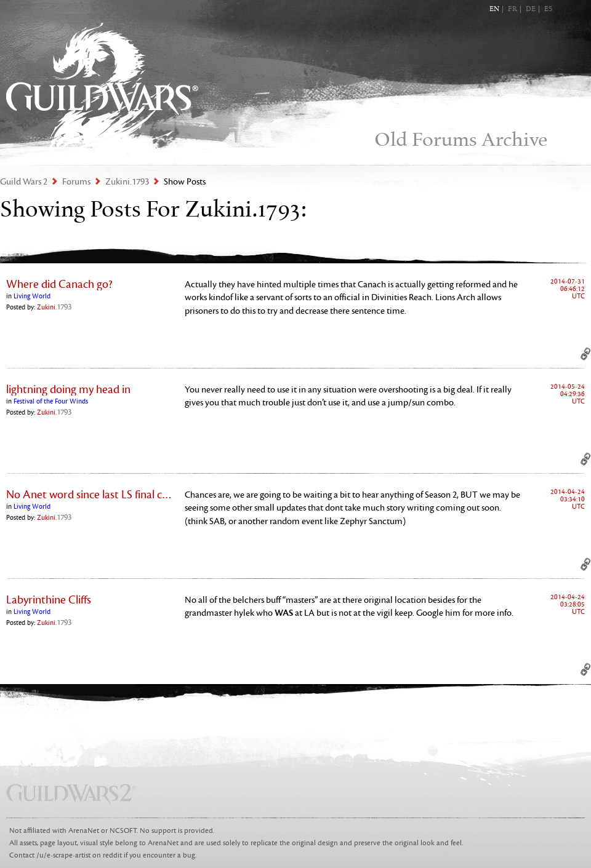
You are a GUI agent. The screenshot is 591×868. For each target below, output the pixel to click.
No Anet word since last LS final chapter (89, 495)
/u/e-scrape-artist (63, 855)
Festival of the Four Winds (51, 401)
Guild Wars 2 (102, 86)
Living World (32, 296)
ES (548, 9)
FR (513, 9)
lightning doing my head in (68, 389)
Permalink (586, 354)
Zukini (54, 307)
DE (531, 9)
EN (494, 9)
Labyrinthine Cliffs (49, 600)
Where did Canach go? (59, 284)
